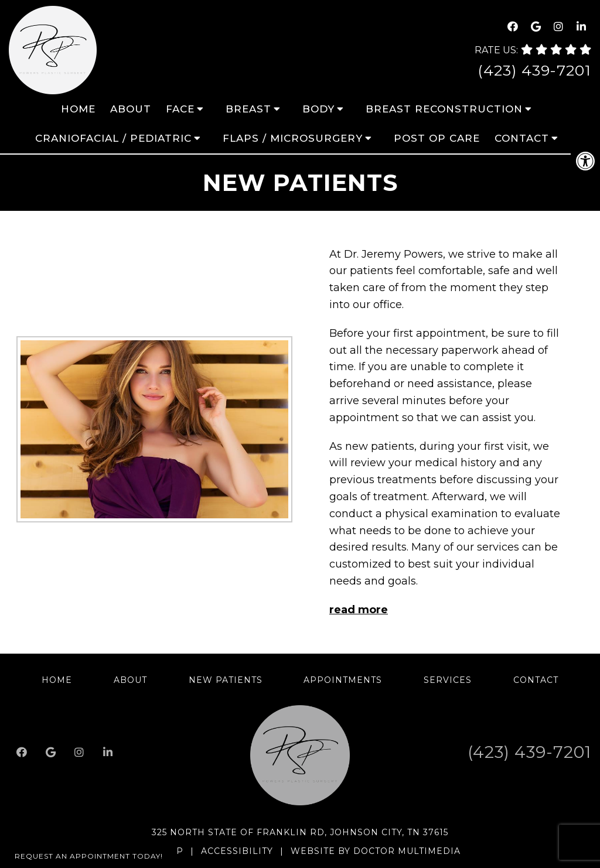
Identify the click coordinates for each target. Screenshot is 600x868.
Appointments (343, 680)
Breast (248, 109)
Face (180, 109)
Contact (522, 138)
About (131, 109)
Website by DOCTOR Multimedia (376, 851)
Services (448, 680)
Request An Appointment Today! (89, 856)
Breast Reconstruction (444, 109)
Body (318, 109)
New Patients (226, 680)
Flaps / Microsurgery (293, 138)
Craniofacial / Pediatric (113, 138)
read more (359, 610)
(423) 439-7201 (534, 70)
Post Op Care (437, 138)
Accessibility (237, 851)
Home (78, 109)
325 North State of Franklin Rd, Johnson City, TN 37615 (300, 832)
